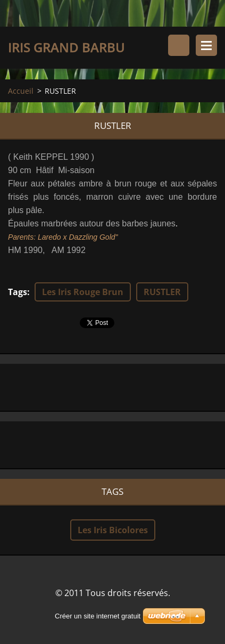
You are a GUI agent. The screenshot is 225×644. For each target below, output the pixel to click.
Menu (206, 45)
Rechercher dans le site (179, 45)
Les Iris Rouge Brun (83, 292)
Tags (18, 292)
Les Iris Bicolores (113, 530)
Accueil (21, 91)
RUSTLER (162, 292)
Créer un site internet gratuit (98, 616)
